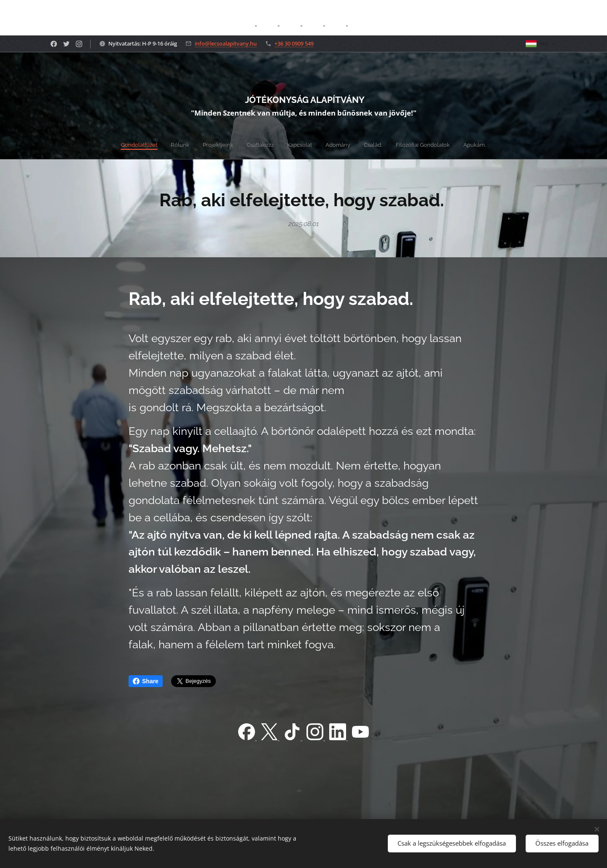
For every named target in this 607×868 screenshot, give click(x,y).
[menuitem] (253, 145)
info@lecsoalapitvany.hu (226, 43)
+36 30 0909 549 (294, 43)
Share (146, 681)
